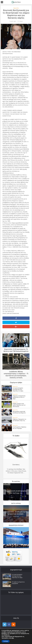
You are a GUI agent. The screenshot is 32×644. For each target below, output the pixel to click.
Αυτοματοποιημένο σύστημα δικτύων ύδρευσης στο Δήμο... (18, 389)
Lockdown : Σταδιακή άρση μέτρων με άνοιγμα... (16, 513)
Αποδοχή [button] (6, 641)
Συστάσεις (16, 465)
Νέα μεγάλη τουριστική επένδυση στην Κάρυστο (19, 412)
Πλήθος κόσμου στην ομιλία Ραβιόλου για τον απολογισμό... (19, 405)
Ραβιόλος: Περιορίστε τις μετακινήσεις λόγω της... (19, 420)
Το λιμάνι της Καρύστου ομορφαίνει (18, 583)
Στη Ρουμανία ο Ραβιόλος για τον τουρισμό (19, 428)
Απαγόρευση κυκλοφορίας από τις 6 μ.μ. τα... (16, 492)
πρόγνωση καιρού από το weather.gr (13, 561)
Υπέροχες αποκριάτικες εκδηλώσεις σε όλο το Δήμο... (19, 397)
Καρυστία (16, 8)
